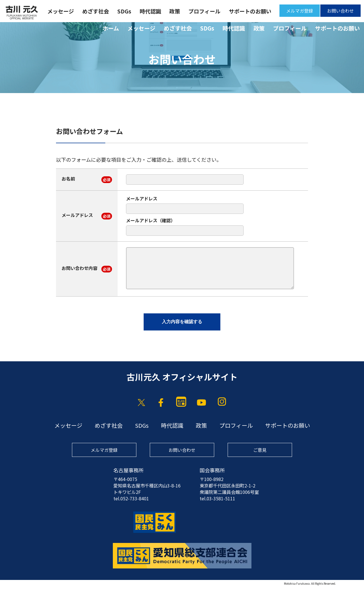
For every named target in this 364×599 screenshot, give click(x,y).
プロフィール (290, 28)
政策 (259, 28)
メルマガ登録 (300, 11)
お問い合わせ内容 (80, 268)
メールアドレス (77, 215)
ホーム (111, 28)
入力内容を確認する (182, 322)
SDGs (207, 28)
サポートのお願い (337, 28)
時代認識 (234, 28)
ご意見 (260, 450)
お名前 (68, 179)
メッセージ (141, 28)
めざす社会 (178, 28)
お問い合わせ (340, 11)
